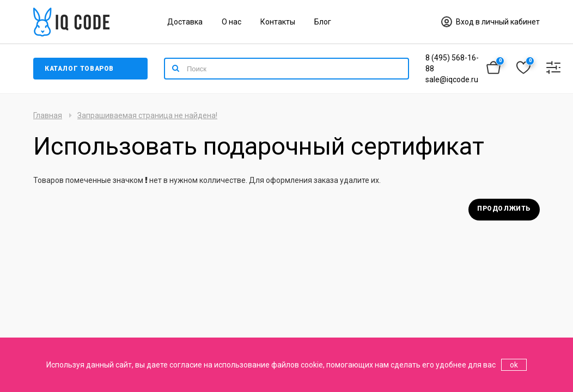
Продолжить (504, 209)
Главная (48, 115)
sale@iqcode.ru (452, 79)
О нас (231, 22)
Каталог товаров (79, 69)
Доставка (185, 22)
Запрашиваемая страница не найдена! (147, 115)
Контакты (278, 22)
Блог (323, 22)
